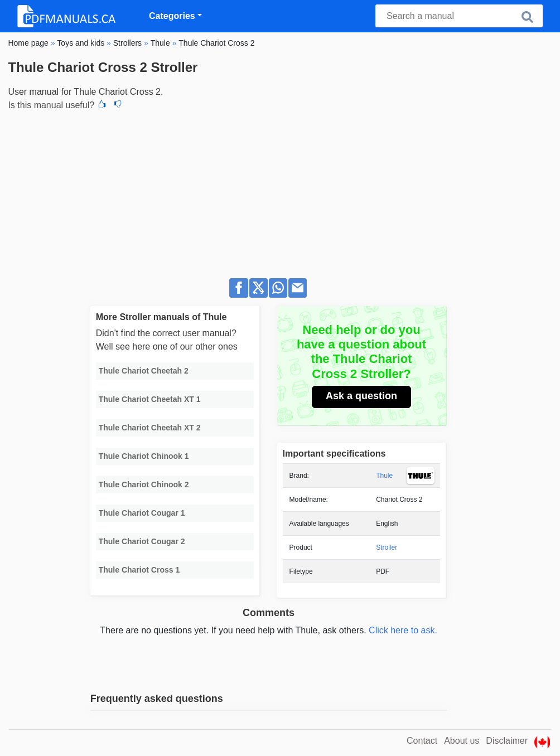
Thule (384, 476)
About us (462, 741)
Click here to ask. (403, 630)
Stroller (387, 547)
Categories (172, 16)
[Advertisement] (280, 191)
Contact (422, 741)
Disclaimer (507, 741)
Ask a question (361, 396)
